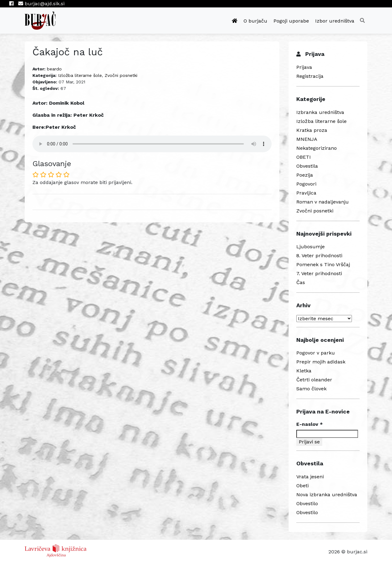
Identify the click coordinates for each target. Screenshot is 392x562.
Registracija (310, 76)
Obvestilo (307, 503)
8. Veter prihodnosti (319, 256)
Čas (301, 282)
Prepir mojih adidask (321, 362)
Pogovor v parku (316, 353)
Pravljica (306, 193)
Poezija (305, 175)
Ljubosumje (311, 247)
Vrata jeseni (310, 477)
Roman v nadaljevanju (323, 202)
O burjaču (255, 21)
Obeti (302, 486)
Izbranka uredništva (320, 112)
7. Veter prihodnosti (319, 273)
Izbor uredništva (335, 21)
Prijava (304, 67)
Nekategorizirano (317, 148)
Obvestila (307, 166)
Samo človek (311, 389)
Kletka (304, 371)
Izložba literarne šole (80, 75)
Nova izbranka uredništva (327, 495)
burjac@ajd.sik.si (41, 4)
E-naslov (310, 424)
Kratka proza (312, 130)
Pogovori (306, 184)
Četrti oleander (314, 380)
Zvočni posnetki (121, 75)
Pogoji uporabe (291, 21)
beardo (54, 69)
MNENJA (307, 139)
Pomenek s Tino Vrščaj (323, 264)
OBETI (304, 157)
